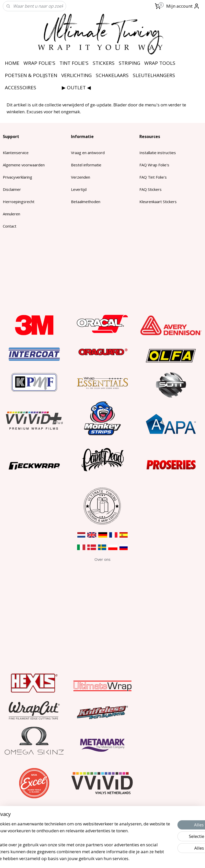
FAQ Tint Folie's (153, 177)
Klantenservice (16, 153)
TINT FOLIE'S (74, 63)
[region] (69, 830)
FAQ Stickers (150, 189)
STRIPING (129, 63)
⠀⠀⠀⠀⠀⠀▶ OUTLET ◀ (66, 88)
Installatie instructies (158, 153)
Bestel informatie (86, 165)
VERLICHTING (76, 75)
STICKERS (104, 63)
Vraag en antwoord (88, 153)
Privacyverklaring (17, 177)
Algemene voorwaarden (24, 165)
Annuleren (11, 214)
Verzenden (81, 177)
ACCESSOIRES (21, 88)
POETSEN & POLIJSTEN (31, 75)
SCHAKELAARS (112, 75)
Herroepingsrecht (19, 202)
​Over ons (103, 559)
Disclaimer (12, 189)
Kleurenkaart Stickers (158, 202)
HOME (12, 63)
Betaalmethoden (86, 202)
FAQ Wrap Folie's (154, 165)
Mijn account (183, 6)
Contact (10, 226)
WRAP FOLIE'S (39, 63)
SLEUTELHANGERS (154, 75)
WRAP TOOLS (160, 63)
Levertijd (79, 189)
